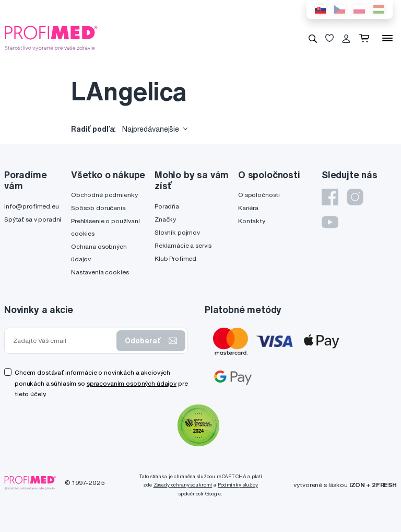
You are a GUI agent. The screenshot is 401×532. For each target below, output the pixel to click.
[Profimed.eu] (51, 38)
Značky (165, 219)
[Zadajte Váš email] (63, 341)
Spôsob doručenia (98, 208)
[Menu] (387, 38)
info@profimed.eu (32, 206)
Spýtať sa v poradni (33, 219)
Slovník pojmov (177, 232)
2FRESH (384, 485)
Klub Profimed (175, 258)
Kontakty (252, 221)
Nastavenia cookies (100, 272)
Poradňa (167, 206)
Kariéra (248, 208)
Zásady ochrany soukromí (183, 485)
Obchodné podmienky (104, 195)
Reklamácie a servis (183, 245)
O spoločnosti (259, 195)
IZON (357, 485)
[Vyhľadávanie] (313, 38)
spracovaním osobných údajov (132, 383)
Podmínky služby (238, 485)
